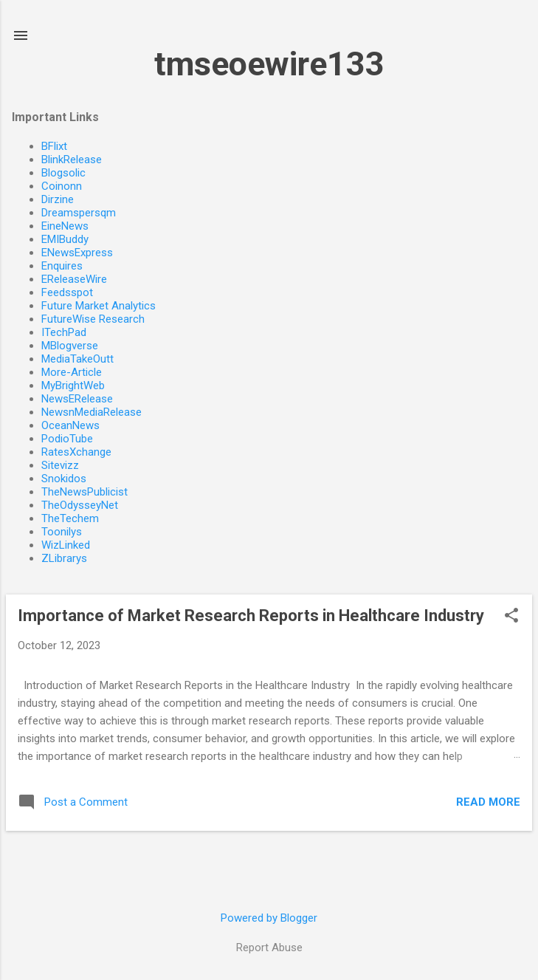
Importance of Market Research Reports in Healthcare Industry (251, 616)
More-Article (72, 372)
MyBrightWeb (73, 386)
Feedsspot (67, 292)
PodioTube (67, 439)
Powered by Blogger (269, 918)
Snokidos (64, 479)
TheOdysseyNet (80, 505)
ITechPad (64, 332)
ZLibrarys (64, 558)
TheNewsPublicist (85, 492)
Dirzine (58, 199)
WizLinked (66, 545)
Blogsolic (63, 173)
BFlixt (54, 146)
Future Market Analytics (99, 306)
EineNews (65, 226)
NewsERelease (77, 399)
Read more (488, 802)
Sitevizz (60, 465)
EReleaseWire (74, 279)
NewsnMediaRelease (92, 412)
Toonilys (62, 532)
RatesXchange (76, 452)
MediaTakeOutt (77, 359)
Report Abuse (269, 948)
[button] (511, 617)
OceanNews (70, 425)
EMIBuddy (65, 239)
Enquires (62, 266)
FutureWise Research (93, 319)
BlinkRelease (72, 160)
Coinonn (62, 186)
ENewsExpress (77, 253)
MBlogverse (70, 346)
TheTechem (70, 518)
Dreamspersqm (79, 213)
